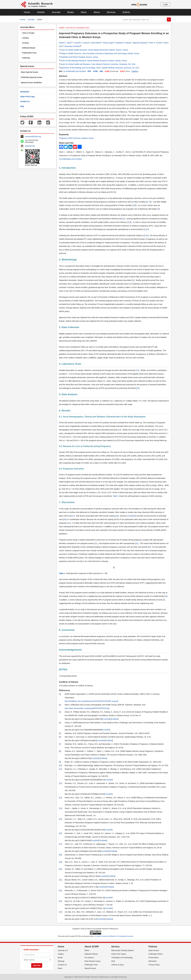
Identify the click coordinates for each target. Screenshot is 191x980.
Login (165, 4)
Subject (61, 954)
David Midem (96, 43)
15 (138, 388)
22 (137, 543)
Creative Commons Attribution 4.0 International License (114, 936)
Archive (26, 43)
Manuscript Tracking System (123, 950)
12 (148, 229)
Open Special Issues (30, 72)
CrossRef (106, 719)
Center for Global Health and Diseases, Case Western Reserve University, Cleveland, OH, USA (98, 64)
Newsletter (25, 92)
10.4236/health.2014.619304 (75, 71)
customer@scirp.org (33, 136)
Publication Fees (29, 53)
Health (61, 28)
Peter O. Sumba (155, 43)
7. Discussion (67, 502)
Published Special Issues (32, 77)
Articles (41, 12)
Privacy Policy (154, 965)
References (64, 690)
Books (71, 12)
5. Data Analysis (68, 394)
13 (147, 235)
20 (135, 516)
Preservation (154, 958)
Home (27, 12)
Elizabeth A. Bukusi (123, 43)
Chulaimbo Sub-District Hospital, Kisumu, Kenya (79, 57)
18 (117, 516)
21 (96, 543)
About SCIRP (92, 947)
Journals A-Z (63, 950)
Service (115, 947)
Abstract (63, 76)
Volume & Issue (118, 965)
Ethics (87, 950)
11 (144, 229)
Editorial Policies (91, 954)
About (97, 12)
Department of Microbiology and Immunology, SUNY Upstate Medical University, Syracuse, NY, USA (99, 68)
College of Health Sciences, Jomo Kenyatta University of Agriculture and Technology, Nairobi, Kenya (99, 53)
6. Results (65, 411)
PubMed (115, 719)
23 (149, 547)
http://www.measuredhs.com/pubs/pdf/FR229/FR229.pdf (87, 708)
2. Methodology (68, 260)
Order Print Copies (119, 954)
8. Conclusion (67, 630)
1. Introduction (67, 168)
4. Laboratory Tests (70, 364)
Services (111, 12)
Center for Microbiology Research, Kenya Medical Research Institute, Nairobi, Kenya (93, 61)
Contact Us (25, 101)
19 (131, 516)
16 (70, 516)
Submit (126, 12)
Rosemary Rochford (72, 46)
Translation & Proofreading (122, 958)
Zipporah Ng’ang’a (140, 43)
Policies (153, 947)
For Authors (89, 958)
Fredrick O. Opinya (82, 43)
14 (133, 280)
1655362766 (30, 146)
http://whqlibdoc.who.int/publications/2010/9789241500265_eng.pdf (91, 701)
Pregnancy (63, 138)
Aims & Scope (28, 33)
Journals (56, 12)
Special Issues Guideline (31, 83)
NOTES (63, 669)
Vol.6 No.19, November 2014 (78, 28)
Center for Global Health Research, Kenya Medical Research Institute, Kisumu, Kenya (94, 50)
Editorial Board (29, 48)
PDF (89, 71)
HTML (96, 71)
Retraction (153, 961)
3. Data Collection (69, 327)
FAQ (22, 106)
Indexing (26, 58)
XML (102, 71)
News (84, 12)
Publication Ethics (156, 954)
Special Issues (90, 968)
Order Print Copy (27, 97)
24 (166, 596)
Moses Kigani (108, 43)
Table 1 (116, 496)
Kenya (91, 138)
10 (123, 219)
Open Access (154, 950)
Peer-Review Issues (92, 961)
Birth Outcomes (75, 138)
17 (73, 516)
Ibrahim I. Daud (65, 43)
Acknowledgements (70, 650)
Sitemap (61, 961)
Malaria (85, 138)
